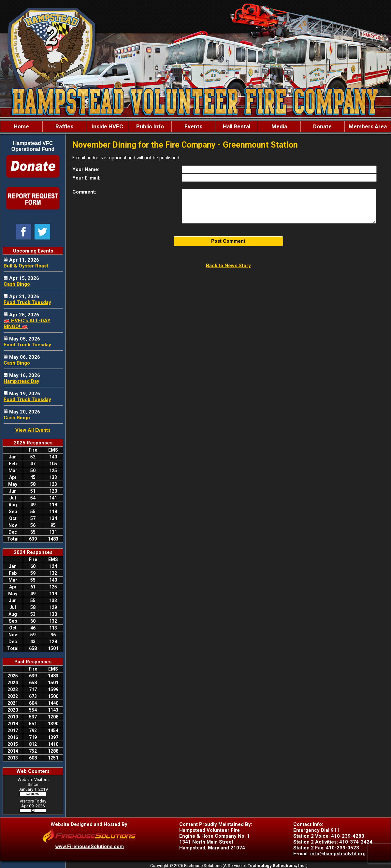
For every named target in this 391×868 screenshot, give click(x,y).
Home (21, 126)
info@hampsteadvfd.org (338, 854)
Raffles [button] (64, 126)
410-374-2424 (356, 842)
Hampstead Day (22, 381)
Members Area (368, 126)
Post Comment (228, 241)
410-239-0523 (342, 848)
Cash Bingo (17, 284)
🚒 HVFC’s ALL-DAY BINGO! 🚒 (27, 324)
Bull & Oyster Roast (26, 266)
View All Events (33, 430)
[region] (195, 126)
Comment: (84, 192)
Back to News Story (228, 266)
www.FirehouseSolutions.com (90, 846)
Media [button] (279, 126)
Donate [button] (322, 126)
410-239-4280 (348, 836)
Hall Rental (237, 126)
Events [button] (193, 126)
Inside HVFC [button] (107, 126)
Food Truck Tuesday (27, 302)
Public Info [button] (150, 126)
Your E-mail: (86, 178)
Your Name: (86, 169)
